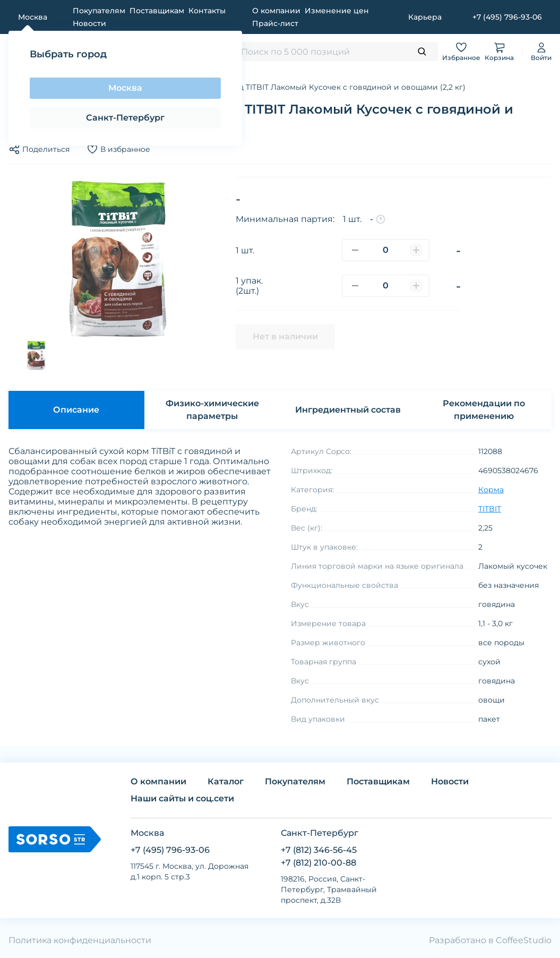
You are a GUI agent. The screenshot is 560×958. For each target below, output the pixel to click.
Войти (541, 51)
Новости (89, 23)
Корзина (499, 51)
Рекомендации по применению (484, 410)
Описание (76, 410)
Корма (491, 490)
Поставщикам (157, 11)
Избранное (461, 51)
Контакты (207, 11)
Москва (125, 88)
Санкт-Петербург (125, 118)
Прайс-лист (275, 23)
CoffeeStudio (524, 940)
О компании (276, 11)
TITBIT (490, 509)
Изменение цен (337, 11)
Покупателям (99, 11)
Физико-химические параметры (212, 410)
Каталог (226, 781)
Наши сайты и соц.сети (182, 798)
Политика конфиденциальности (80, 940)
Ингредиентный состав (348, 410)
